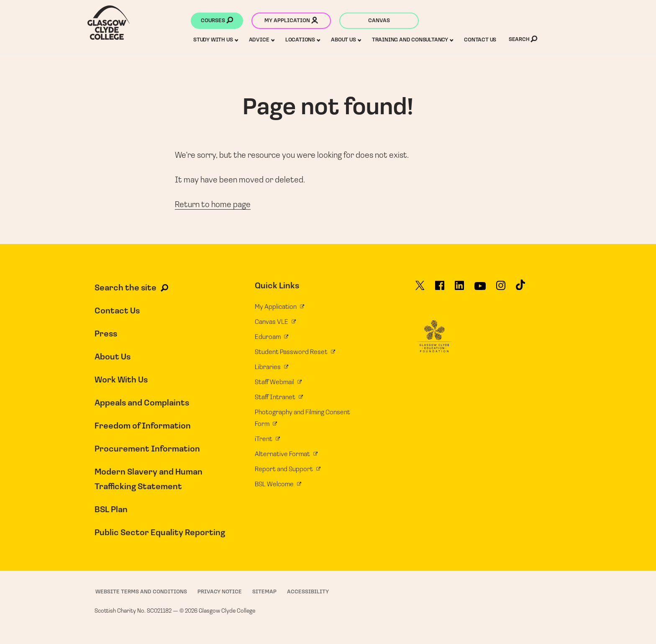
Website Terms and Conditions (141, 592)
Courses (217, 21)
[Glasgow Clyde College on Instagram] (501, 289)
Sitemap (264, 592)
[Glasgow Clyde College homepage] (109, 23)
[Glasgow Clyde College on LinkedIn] (459, 289)
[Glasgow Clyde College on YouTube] (480, 289)
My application (291, 21)
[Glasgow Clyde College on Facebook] (440, 289)
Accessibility (308, 592)
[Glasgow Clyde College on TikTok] (520, 289)
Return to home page (213, 205)
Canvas (379, 21)
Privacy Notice (220, 592)
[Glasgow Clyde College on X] (420, 289)
